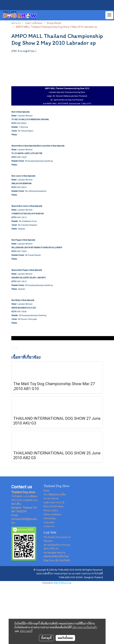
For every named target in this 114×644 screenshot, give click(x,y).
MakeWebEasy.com (62, 583)
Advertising (50, 518)
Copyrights (49, 522)
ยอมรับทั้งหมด (65, 638)
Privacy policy (51, 510)
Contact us (49, 526)
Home (47, 491)
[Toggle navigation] (109, 15)
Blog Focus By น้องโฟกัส (57, 560)
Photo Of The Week (54, 506)
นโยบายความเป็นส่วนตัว (85, 627)
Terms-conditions (52, 514)
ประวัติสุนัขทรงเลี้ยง (55, 495)
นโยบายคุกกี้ (26, 631)
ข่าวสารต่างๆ (51, 499)
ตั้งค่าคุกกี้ (46, 638)
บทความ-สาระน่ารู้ (54, 502)
